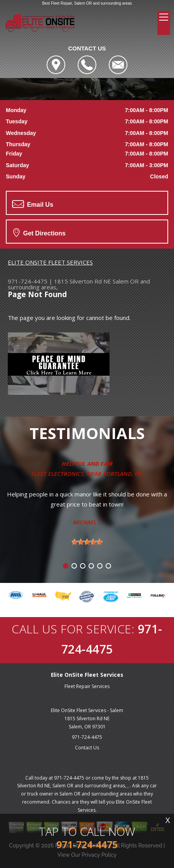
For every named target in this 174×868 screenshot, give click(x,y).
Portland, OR (123, 474)
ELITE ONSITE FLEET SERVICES (50, 262)
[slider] (87, 542)
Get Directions (39, 232)
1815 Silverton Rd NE (83, 281)
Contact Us (87, 748)
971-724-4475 (28, 281)
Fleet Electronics (58, 474)
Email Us (33, 204)
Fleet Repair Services (87, 686)
